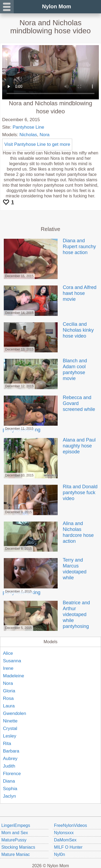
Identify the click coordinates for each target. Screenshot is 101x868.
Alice (8, 653)
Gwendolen (15, 713)
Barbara (11, 751)
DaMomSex (65, 840)
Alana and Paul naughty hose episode (49, 446)
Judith (9, 766)
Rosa (8, 698)
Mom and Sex (15, 833)
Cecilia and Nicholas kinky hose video (48, 330)
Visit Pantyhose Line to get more (37, 144)
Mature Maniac (16, 854)
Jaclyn (9, 796)
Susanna (12, 661)
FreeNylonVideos (71, 825)
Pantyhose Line (28, 127)
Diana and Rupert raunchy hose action (49, 247)
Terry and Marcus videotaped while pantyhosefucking (45, 576)
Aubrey (10, 759)
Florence (12, 774)
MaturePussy (14, 840)
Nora (45, 135)
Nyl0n (60, 854)
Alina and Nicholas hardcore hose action (48, 532)
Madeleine (13, 676)
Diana (9, 781)
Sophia (10, 789)
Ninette (10, 721)
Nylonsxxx (64, 833)
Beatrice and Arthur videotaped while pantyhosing (46, 614)
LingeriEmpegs (16, 825)
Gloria (9, 691)
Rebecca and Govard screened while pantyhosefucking (49, 414)
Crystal (10, 728)
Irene (8, 668)
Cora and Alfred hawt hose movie (50, 293)
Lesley (10, 736)
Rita (7, 744)
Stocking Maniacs (18, 847)
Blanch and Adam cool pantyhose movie (45, 370)
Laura (9, 706)
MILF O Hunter (68, 847)
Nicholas (28, 135)
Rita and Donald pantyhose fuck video (50, 493)
